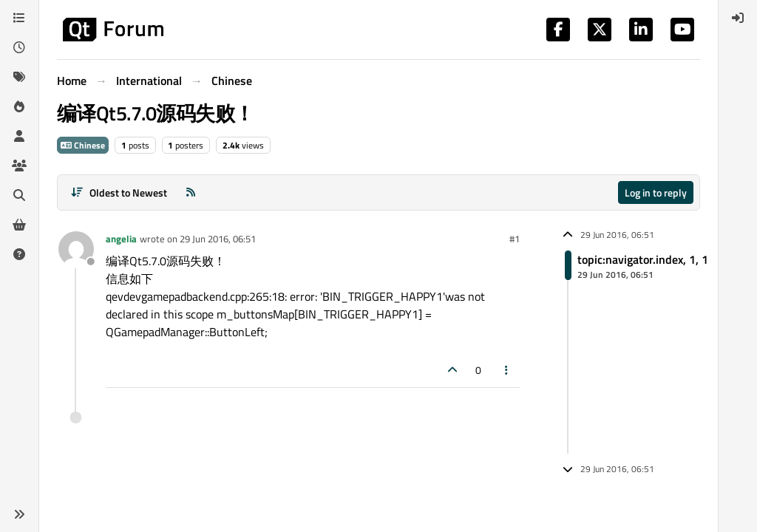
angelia (121, 239)
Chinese (83, 145)
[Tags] (19, 77)
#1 (515, 239)
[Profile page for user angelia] (76, 249)
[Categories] (19, 18)
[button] (19, 514)
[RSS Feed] (191, 192)
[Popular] (19, 106)
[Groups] (19, 166)
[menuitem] (738, 18)
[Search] (19, 195)
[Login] (738, 18)
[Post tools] (507, 370)
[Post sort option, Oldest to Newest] (119, 192)
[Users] (19, 136)
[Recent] (19, 47)
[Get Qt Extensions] (19, 225)
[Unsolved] (19, 254)
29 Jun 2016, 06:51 (218, 239)
